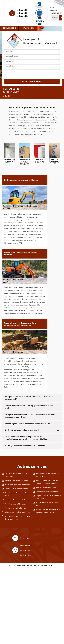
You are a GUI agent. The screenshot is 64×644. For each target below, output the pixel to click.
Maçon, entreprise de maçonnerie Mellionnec (48, 497)
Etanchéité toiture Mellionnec (47, 492)
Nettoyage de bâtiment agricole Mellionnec (16, 475)
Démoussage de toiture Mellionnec (18, 512)
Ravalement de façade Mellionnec (17, 485)
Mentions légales (46, 566)
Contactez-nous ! (28, 28)
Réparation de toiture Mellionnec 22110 (48, 504)
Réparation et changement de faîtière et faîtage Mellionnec (47, 482)
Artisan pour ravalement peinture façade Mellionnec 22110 (48, 511)
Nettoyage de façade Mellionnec (17, 489)
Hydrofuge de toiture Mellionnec (17, 481)
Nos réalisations (9, 28)
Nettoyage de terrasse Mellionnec (17, 500)
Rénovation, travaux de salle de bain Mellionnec (47, 475)
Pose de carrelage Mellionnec (16, 504)
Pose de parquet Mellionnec (46, 488)
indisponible (22, 10)
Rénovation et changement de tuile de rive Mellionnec (18, 518)
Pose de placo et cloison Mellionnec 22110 (18, 494)
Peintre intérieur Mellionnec (15, 508)
